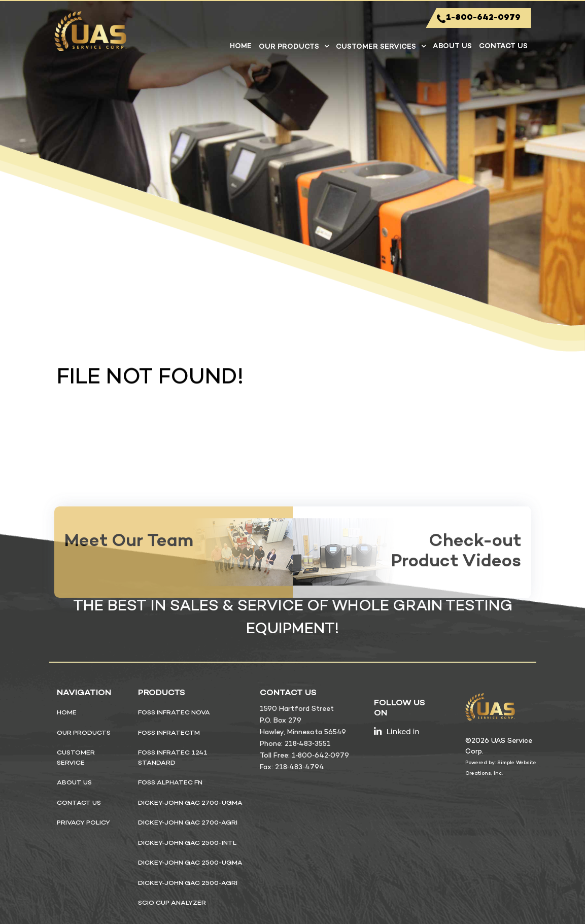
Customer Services (376, 47)
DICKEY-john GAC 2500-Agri (188, 883)
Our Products (289, 47)
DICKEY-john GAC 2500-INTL (187, 843)
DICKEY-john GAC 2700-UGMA (190, 803)
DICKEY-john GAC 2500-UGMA (190, 863)
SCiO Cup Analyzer (172, 903)
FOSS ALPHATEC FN (170, 783)
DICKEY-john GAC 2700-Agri (188, 823)
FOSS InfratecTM (169, 733)
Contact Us (503, 46)
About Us (452, 46)
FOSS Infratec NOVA (174, 713)
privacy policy (83, 823)
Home (241, 46)
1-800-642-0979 (479, 19)
